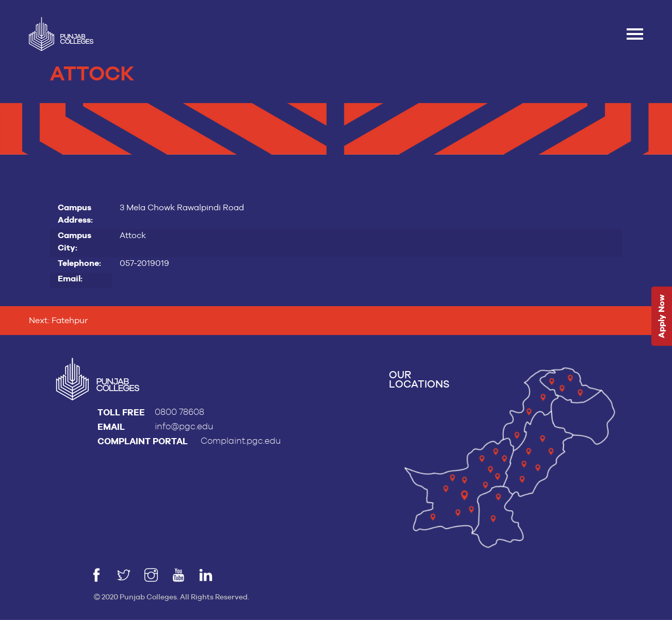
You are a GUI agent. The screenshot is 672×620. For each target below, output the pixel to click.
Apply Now (661, 316)
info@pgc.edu (184, 426)
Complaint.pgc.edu (241, 441)
